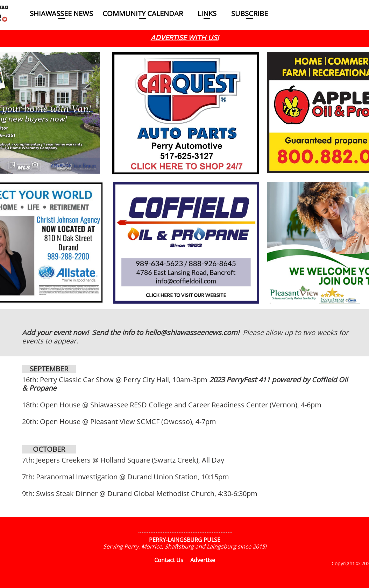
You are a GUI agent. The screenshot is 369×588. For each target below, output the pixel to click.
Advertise (203, 560)
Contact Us (169, 560)
